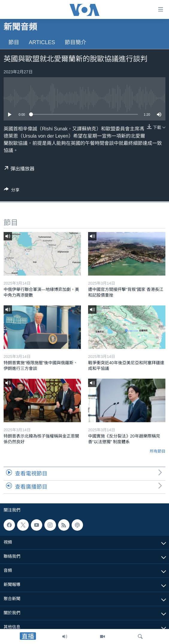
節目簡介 (76, 42)
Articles (42, 42)
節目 (14, 42)
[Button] (12, 191)
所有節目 (158, 451)
